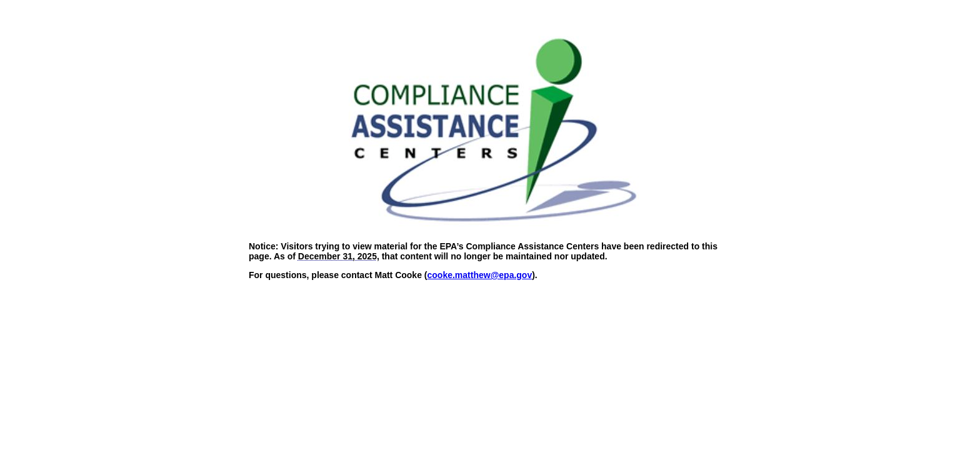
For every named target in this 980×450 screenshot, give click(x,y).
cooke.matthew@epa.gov (480, 275)
